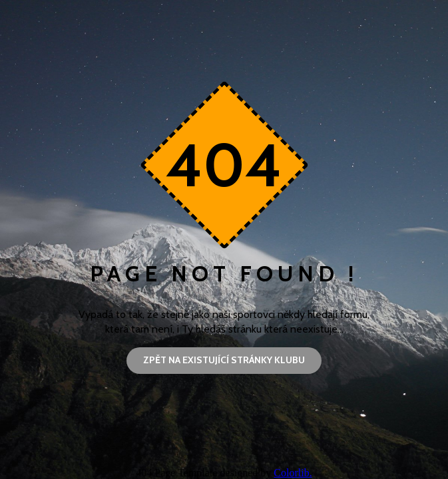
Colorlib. (293, 473)
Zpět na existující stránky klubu (224, 360)
